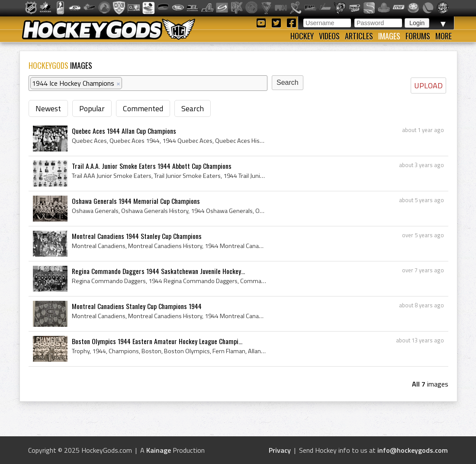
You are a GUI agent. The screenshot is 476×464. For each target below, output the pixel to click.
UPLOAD (428, 85)
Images (389, 36)
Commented (143, 108)
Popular (92, 108)
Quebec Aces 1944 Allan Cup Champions (124, 131)
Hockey (302, 36)
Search (193, 108)
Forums (418, 36)
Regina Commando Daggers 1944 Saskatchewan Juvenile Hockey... (158, 271)
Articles (359, 36)
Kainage (159, 450)
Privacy (280, 450)
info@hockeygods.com (413, 450)
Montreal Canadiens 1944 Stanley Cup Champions (137, 236)
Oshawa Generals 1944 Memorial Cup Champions (136, 201)
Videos (329, 36)
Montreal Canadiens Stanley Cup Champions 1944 (137, 306)
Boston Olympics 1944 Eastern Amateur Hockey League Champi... (157, 341)
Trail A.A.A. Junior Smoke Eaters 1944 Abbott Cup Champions (152, 166)
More (444, 36)
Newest (48, 108)
